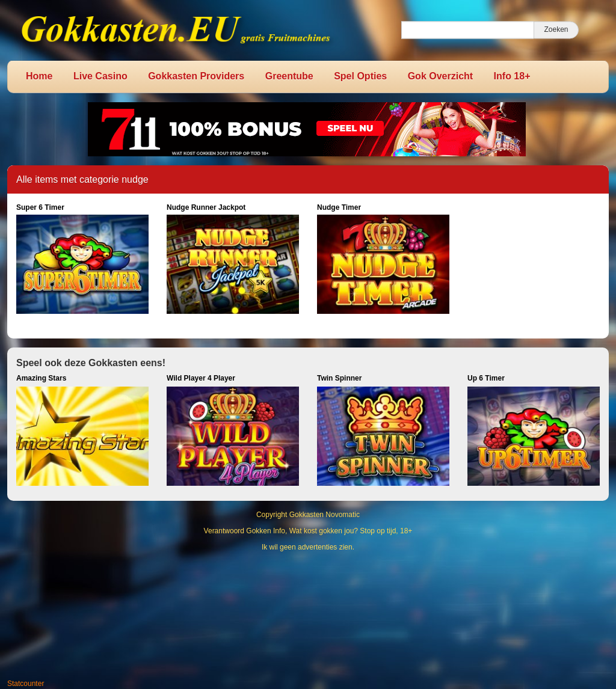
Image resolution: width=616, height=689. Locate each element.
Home (39, 76)
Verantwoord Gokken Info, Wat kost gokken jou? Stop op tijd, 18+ (308, 531)
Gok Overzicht (440, 76)
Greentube (289, 76)
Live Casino (100, 76)
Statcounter (26, 684)
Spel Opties (360, 76)
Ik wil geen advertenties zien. (308, 547)
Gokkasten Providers (196, 76)
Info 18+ (512, 76)
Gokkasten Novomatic (325, 515)
